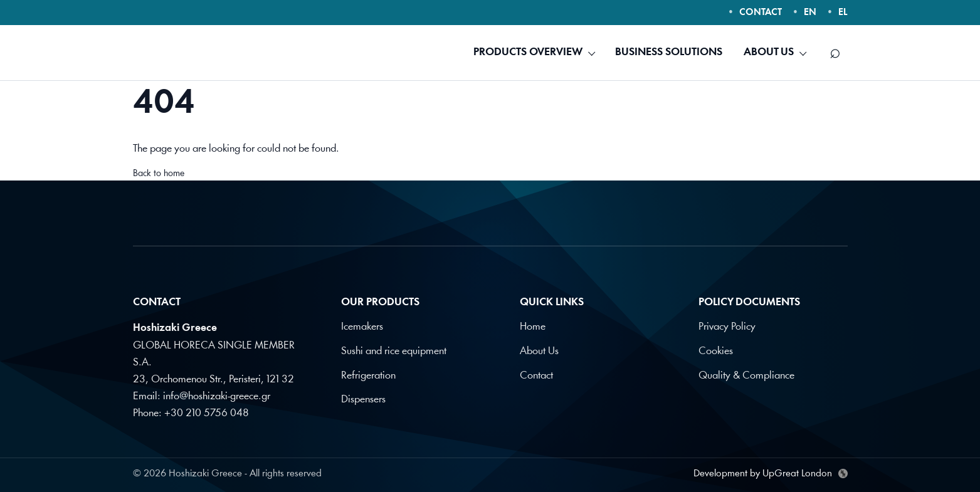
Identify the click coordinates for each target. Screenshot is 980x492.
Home (533, 327)
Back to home (159, 174)
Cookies (716, 351)
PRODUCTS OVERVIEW (528, 52)
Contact (536, 374)
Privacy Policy (727, 327)
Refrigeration (368, 374)
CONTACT (761, 13)
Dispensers (363, 398)
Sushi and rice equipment (394, 351)
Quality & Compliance (746, 374)
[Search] (835, 53)
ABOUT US (769, 52)
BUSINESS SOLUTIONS (669, 52)
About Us (539, 351)
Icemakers (362, 327)
